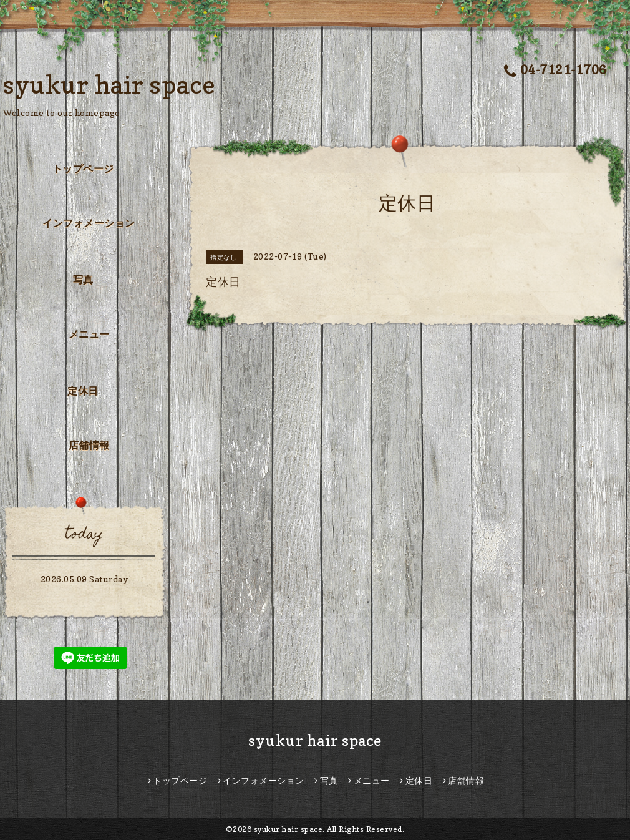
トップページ (83, 168)
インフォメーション (89, 223)
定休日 (83, 391)
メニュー (89, 334)
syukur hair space (109, 84)
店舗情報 (89, 445)
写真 (83, 280)
